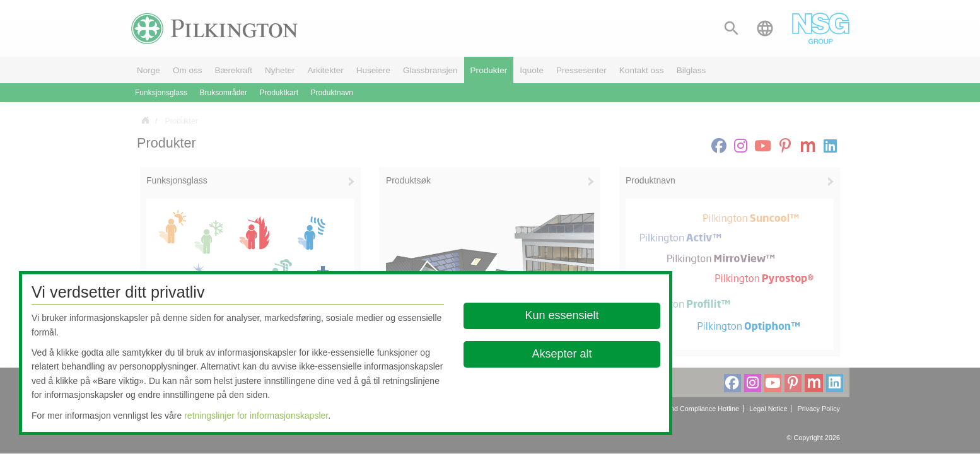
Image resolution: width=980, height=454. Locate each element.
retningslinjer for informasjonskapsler (256, 416)
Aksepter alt (562, 354)
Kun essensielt (562, 315)
